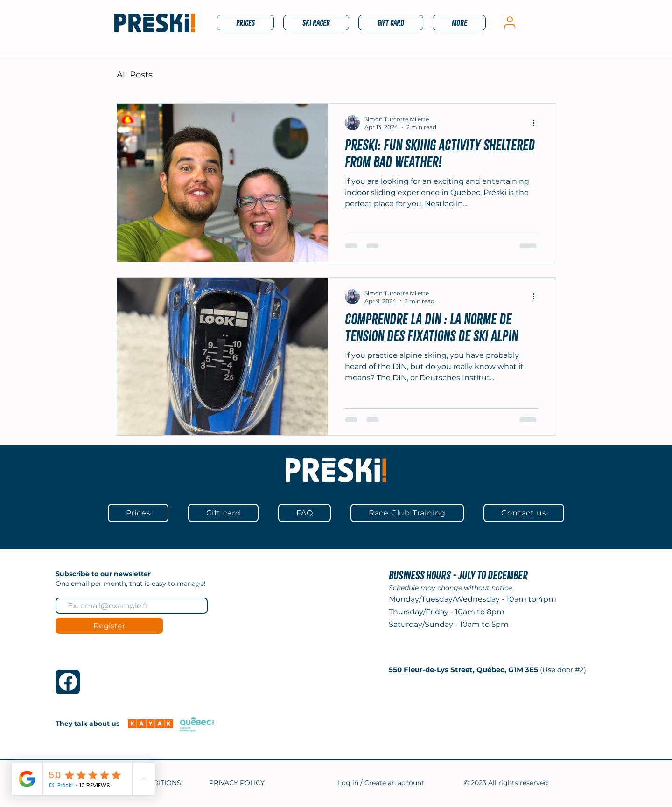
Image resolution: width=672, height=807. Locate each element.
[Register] (109, 626)
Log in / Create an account (381, 783)
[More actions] (537, 123)
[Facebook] (68, 682)
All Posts (135, 75)
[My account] (510, 23)
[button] (316, 23)
